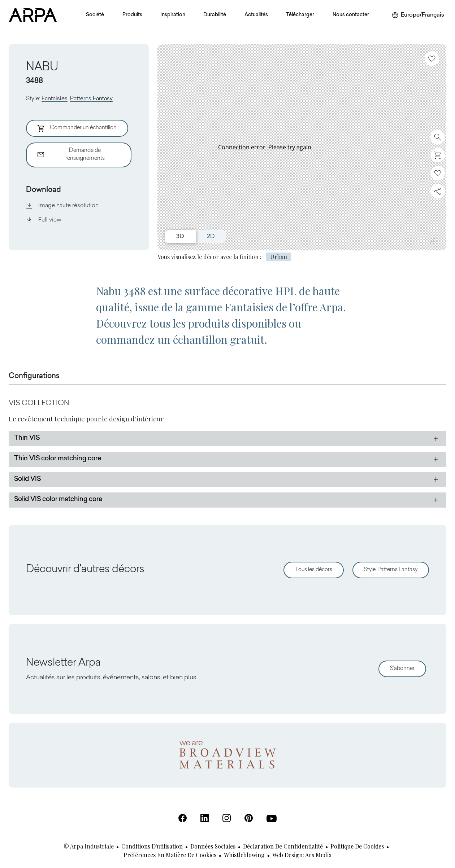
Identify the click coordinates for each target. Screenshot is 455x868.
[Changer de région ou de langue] (418, 15)
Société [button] (95, 15)
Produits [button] (132, 15)
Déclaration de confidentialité (283, 846)
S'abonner (402, 669)
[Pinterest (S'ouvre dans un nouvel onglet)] (249, 818)
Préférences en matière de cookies (170, 855)
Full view (44, 220)
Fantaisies (55, 99)
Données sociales (213, 846)
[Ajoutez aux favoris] (432, 58)
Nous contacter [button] (351, 15)
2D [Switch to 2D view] (211, 237)
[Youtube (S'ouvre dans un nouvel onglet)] (272, 819)
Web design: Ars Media (302, 855)
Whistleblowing (244, 855)
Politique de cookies (357, 846)
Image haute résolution (62, 206)
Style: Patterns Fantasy (391, 570)
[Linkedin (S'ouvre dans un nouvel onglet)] (205, 818)
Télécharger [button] (300, 15)
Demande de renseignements (71, 155)
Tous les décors (314, 570)
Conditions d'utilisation (152, 846)
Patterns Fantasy (91, 99)
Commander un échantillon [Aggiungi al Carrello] (77, 128)
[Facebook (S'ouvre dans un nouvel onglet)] (183, 818)
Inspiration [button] (173, 15)
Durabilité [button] (215, 15)
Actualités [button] (256, 15)
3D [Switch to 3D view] (180, 237)
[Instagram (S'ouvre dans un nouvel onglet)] (227, 818)
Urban (279, 257)
